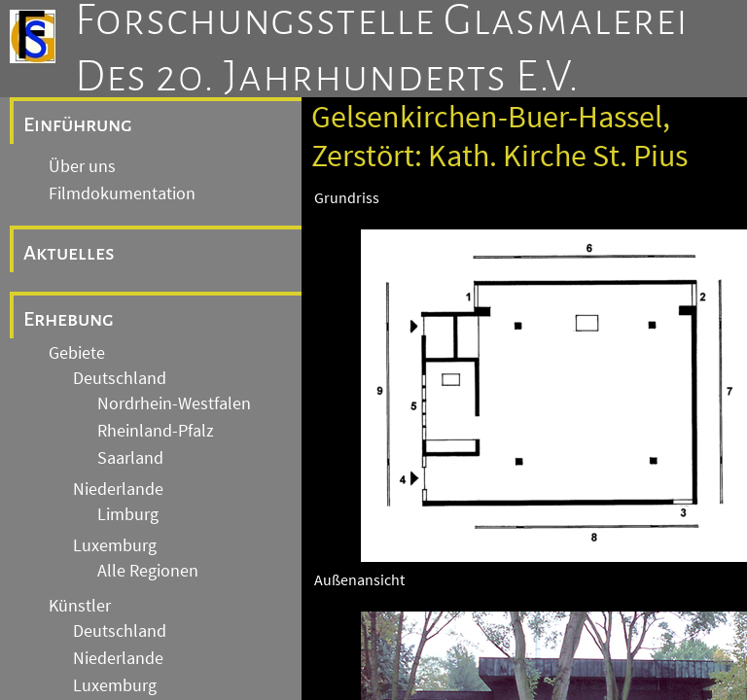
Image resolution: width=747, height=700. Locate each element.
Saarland (130, 458)
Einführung (78, 124)
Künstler (80, 606)
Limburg (128, 514)
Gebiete (77, 353)
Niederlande (118, 489)
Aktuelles (69, 253)
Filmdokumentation (122, 193)
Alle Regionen (148, 571)
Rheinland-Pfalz (156, 431)
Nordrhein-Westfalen (174, 403)
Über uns (82, 166)
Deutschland (120, 378)
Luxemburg (115, 545)
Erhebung (69, 319)
